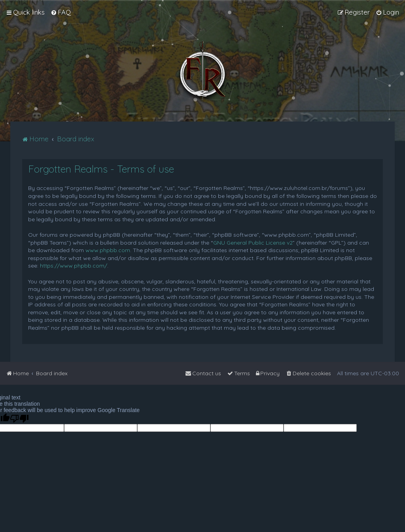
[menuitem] (61, 12)
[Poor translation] (19, 419)
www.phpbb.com (108, 250)
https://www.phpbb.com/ (74, 266)
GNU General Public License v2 (253, 243)
